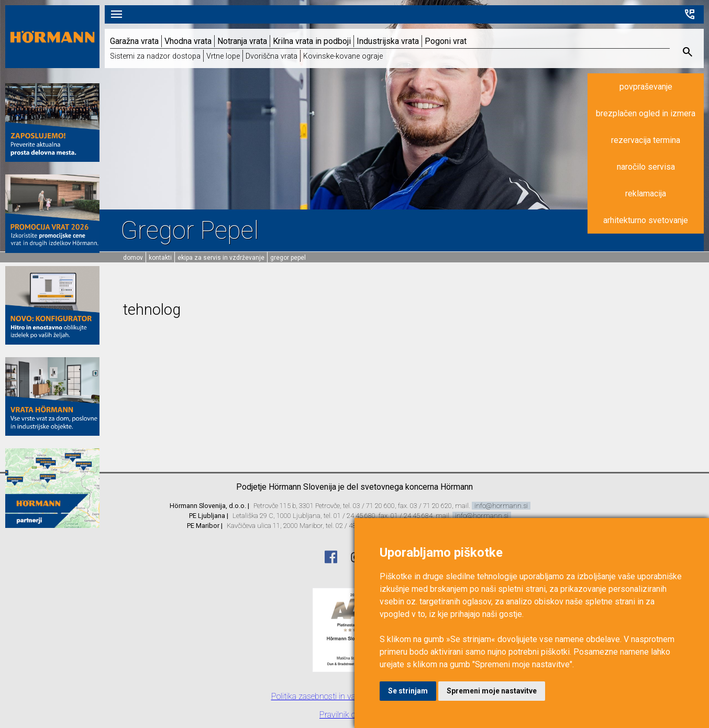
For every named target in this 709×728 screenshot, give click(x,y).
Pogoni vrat (446, 41)
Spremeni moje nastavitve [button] (492, 691)
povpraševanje (646, 87)
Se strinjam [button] (408, 691)
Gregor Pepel (288, 258)
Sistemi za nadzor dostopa (155, 56)
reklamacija (646, 194)
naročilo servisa (646, 167)
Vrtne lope (223, 56)
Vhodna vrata (188, 41)
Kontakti (160, 258)
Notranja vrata (242, 41)
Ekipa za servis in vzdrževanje (221, 258)
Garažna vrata (134, 41)
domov (133, 258)
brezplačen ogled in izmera (646, 113)
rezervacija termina (646, 140)
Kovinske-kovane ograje (343, 56)
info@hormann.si (501, 506)
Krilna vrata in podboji (312, 41)
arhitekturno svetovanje (646, 220)
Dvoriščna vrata (272, 56)
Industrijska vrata (388, 41)
